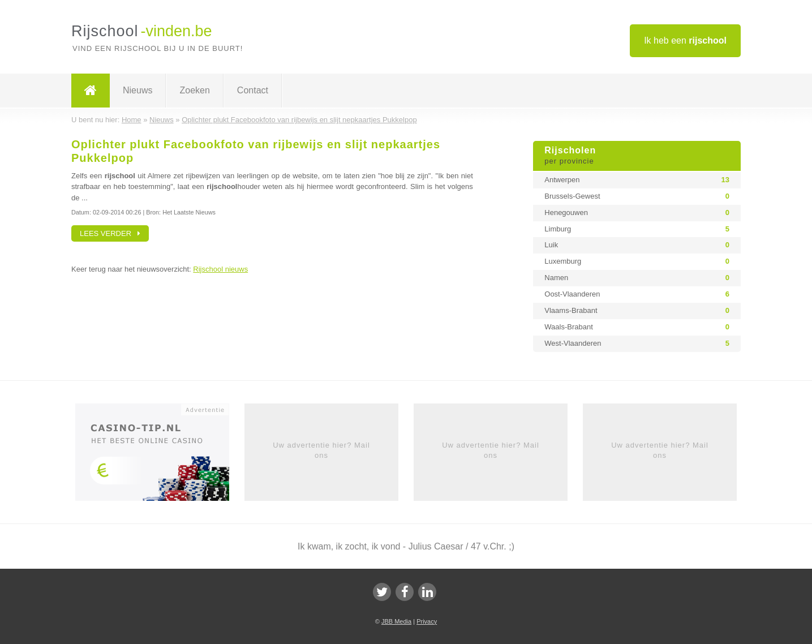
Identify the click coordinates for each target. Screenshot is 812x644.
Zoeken (194, 90)
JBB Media (396, 621)
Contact (253, 90)
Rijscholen (637, 156)
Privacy (427, 621)
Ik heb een (685, 40)
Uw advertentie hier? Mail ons (321, 450)
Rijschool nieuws (220, 269)
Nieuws (138, 90)
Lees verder (110, 233)
